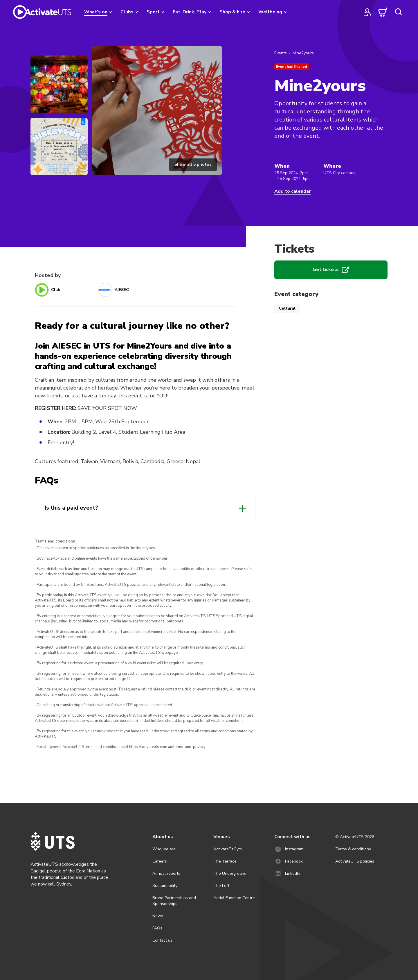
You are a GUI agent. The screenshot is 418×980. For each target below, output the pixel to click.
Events (281, 53)
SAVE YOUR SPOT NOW (107, 408)
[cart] (383, 12)
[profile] (367, 12)
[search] (398, 12)
